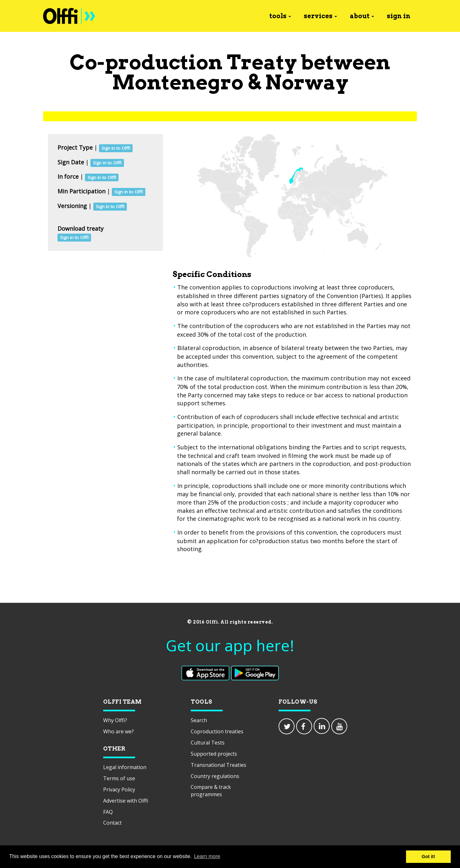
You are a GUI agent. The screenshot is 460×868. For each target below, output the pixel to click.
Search (199, 720)
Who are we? (119, 731)
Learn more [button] (207, 856)
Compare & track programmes (211, 791)
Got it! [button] (428, 857)
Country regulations (215, 776)
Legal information (125, 767)
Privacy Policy (119, 789)
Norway (307, 82)
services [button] (320, 16)
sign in (399, 16)
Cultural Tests (208, 743)
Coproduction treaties (217, 731)
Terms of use (119, 778)
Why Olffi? (115, 720)
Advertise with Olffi (126, 801)
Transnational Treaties (218, 765)
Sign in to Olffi (116, 148)
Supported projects (214, 754)
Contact (112, 823)
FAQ (108, 812)
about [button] (362, 16)
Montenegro (178, 82)
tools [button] (280, 16)
